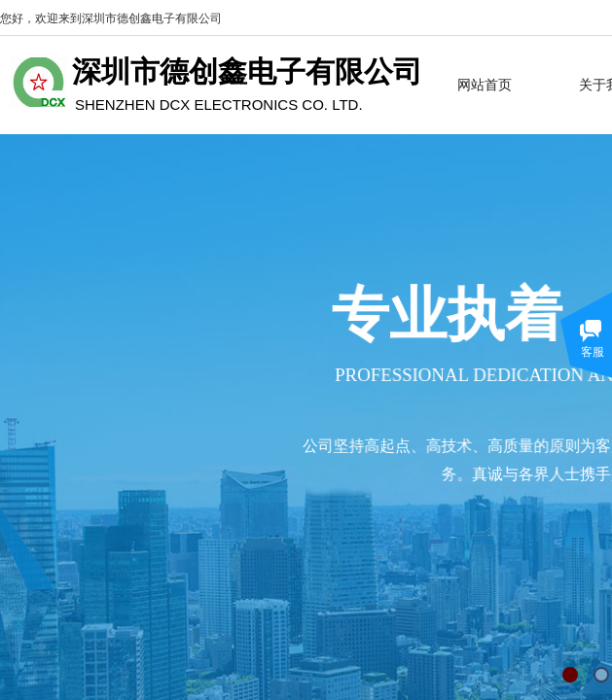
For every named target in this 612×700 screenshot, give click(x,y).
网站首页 (485, 85)
